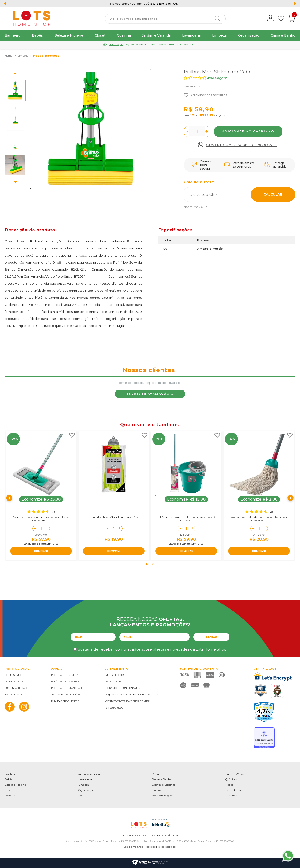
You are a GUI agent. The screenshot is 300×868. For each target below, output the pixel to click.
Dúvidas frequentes (65, 701)
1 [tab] (147, 564)
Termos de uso (15, 681)
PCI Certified (261, 691)
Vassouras (231, 796)
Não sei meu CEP (195, 207)
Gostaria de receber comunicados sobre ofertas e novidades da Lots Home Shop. (152, 649)
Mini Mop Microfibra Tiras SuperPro (114, 517)
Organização (249, 35)
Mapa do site (13, 695)
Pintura (157, 774)
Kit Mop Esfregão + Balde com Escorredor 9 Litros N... (186, 519)
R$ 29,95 (206, 115)
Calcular (273, 194)
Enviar (212, 637)
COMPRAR (41, 551)
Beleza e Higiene (69, 35)
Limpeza (219, 35)
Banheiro (13, 35)
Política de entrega (65, 675)
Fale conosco (115, 681)
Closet (100, 35)
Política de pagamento (67, 681)
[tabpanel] (41, 496)
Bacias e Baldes (162, 779)
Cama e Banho (283, 35)
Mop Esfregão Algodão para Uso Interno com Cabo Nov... (259, 519)
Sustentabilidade (17, 688)
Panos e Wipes (235, 774)
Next (15, 182)
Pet (80, 796)
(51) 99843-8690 (114, 708)
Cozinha (124, 35)
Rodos (229, 785)
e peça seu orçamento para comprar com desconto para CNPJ (153, 44)
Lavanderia (191, 35)
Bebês (37, 35)
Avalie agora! (217, 78)
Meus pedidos (115, 675)
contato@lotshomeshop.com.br (127, 701)
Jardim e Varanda (156, 35)
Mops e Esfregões (162, 796)
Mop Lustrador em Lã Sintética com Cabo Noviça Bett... (41, 519)
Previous (15, 73)
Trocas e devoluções (66, 695)
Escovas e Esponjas (164, 785)
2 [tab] (153, 564)
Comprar (248, 132)
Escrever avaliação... (150, 394)
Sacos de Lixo (234, 790)
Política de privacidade (67, 688)
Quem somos (13, 675)
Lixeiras (156, 790)
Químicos (231, 779)
